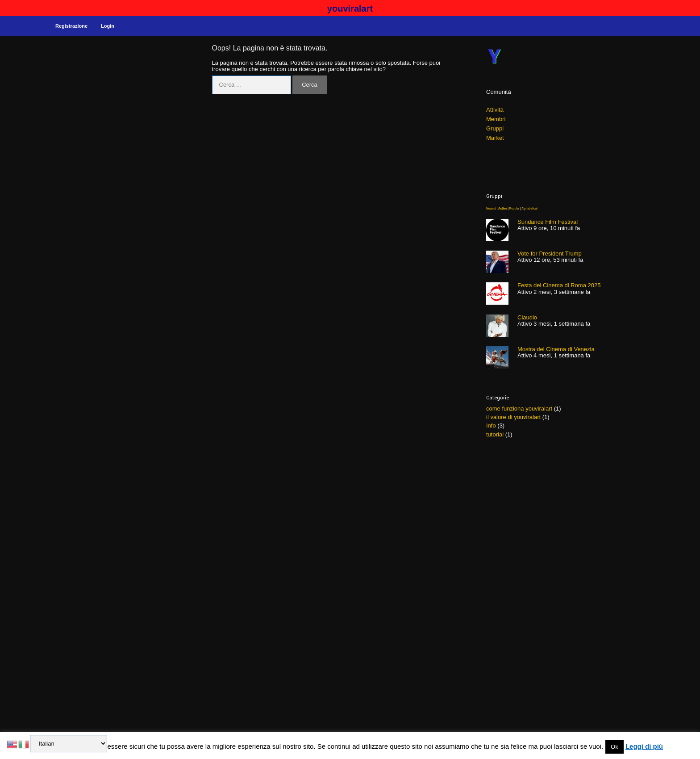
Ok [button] (615, 747)
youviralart (350, 8)
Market (495, 138)
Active (503, 208)
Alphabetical (529, 208)
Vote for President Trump (550, 254)
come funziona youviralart (519, 409)
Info (491, 426)
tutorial (495, 434)
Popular (514, 208)
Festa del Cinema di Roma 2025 (559, 285)
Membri (496, 119)
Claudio (527, 317)
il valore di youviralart (513, 417)
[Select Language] (69, 744)
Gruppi (495, 128)
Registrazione (71, 26)
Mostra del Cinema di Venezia (556, 349)
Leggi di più (644, 746)
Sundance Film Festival (548, 222)
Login (108, 26)
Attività (495, 110)
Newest (491, 208)
